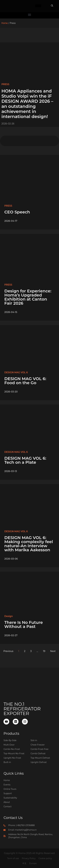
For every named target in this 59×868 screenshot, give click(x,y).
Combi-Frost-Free (39, 749)
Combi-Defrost (38, 753)
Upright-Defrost (39, 762)
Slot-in (34, 740)
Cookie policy (45, 858)
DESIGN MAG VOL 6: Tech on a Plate (25, 460)
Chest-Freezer (38, 745)
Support (8, 793)
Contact (7, 807)
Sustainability (10, 798)
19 (44, 651)
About (7, 802)
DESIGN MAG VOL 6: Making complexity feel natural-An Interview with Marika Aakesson (29, 544)
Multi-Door (9, 745)
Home (5, 23)
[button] (52, 6)
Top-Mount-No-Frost (14, 753)
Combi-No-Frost (12, 749)
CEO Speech (17, 212)
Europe (33, 863)
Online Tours (10, 789)
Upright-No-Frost (12, 758)
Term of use (13, 858)
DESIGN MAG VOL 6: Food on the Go (25, 381)
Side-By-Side (10, 740)
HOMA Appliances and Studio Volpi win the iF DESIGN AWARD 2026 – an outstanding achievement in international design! (27, 104)
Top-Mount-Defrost (40, 758)
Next (53, 651)
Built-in (7, 762)
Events (7, 785)
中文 (24, 863)
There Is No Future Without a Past (24, 624)
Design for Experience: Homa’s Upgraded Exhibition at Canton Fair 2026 (28, 297)
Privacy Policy (29, 858)
